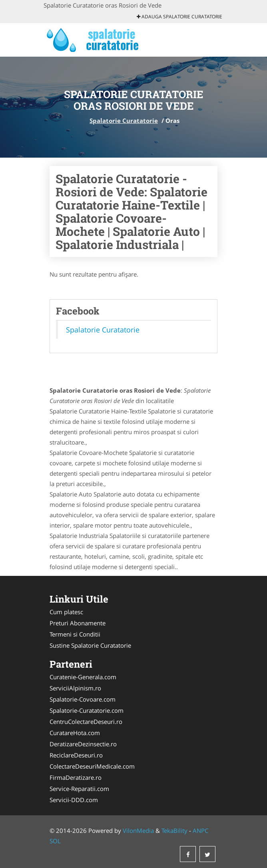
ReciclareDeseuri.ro (76, 755)
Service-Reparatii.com (79, 789)
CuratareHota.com (75, 733)
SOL (55, 841)
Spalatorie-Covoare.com (83, 699)
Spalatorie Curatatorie (124, 121)
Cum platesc (66, 612)
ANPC (200, 830)
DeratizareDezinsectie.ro (83, 744)
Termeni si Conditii (75, 634)
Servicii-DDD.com (74, 800)
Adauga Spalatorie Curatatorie (179, 17)
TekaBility (174, 830)
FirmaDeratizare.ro (76, 777)
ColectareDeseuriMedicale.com (92, 766)
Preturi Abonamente (78, 623)
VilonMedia (138, 830)
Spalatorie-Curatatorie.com (87, 710)
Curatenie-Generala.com (83, 677)
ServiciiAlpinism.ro (75, 688)
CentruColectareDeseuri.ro (86, 722)
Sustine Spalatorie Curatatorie (90, 645)
